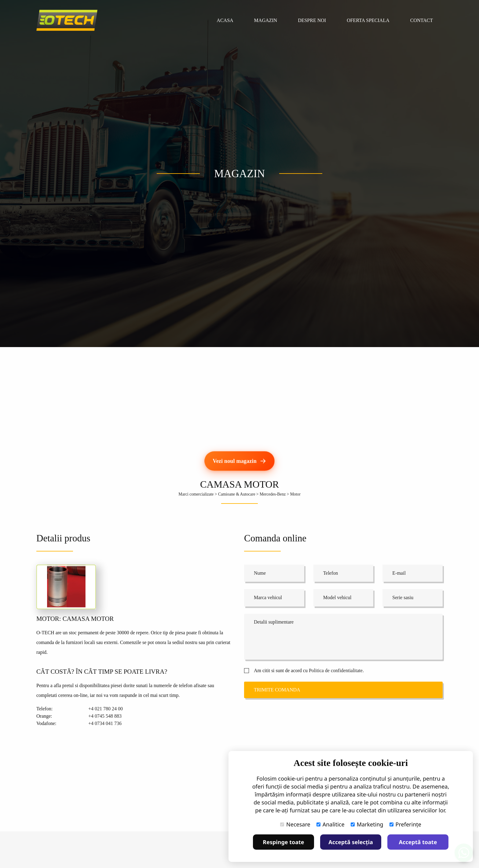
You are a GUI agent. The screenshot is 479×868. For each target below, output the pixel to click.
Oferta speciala (368, 20)
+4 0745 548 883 (105, 716)
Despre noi (312, 20)
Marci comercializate (196, 494)
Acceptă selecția (351, 842)
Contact (422, 20)
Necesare (295, 824)
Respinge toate (283, 842)
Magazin (266, 20)
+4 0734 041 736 (105, 723)
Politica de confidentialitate (336, 670)
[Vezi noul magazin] (239, 461)
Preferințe (405, 824)
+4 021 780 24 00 (106, 709)
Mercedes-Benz (273, 494)
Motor (295, 494)
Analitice (331, 824)
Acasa (225, 20)
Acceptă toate (418, 842)
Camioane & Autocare (237, 494)
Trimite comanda (277, 690)
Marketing (367, 824)
